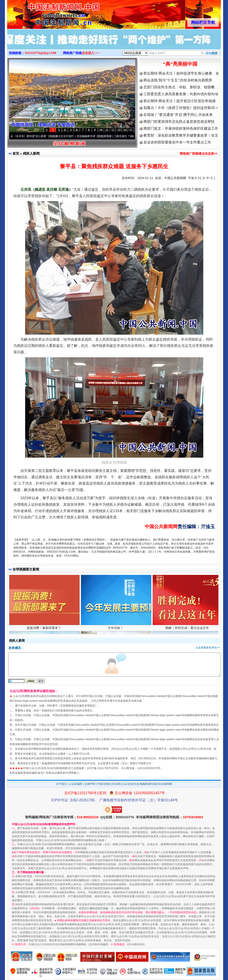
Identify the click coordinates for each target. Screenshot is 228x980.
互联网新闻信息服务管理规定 (78, 706)
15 (131, 130)
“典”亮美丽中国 (180, 64)
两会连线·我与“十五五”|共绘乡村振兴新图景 (178, 80)
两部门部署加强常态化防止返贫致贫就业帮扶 (179, 122)
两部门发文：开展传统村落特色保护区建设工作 (181, 128)
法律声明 (90, 784)
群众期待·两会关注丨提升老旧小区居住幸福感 (179, 101)
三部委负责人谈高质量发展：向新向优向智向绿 (181, 94)
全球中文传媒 (44, 13)
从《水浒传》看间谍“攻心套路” (31, 136)
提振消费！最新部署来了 (44, 628)
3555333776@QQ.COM (40, 53)
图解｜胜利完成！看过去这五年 (188, 628)
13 (119, 130)
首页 (16, 153)
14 (125, 130)
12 (113, 130)
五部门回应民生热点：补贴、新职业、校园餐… (181, 87)
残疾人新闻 (31, 153)
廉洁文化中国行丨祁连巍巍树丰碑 (77, 136)
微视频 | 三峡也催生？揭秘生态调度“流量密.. (132, 136)
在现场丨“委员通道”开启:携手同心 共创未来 (178, 115)
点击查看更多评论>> (208, 648)
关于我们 (61, 784)
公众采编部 (75, 784)
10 (101, 130)
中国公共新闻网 (175, 178)
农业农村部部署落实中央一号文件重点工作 (177, 142)
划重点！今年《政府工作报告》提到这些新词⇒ (181, 108)
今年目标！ (116, 628)
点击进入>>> (91, 53)
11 (107, 130)
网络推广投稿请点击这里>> (199, 154)
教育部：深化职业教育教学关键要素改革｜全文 (181, 135)
